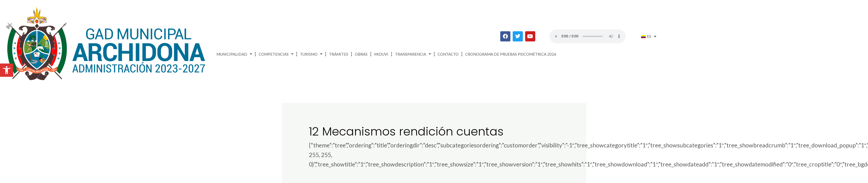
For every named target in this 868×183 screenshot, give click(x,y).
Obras (361, 54)
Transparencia (413, 54)
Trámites (339, 54)
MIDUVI (381, 54)
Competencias (276, 54)
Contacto (448, 54)
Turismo (311, 54)
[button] (7, 70)
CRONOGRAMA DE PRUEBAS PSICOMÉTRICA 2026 (511, 54)
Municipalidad (234, 54)
